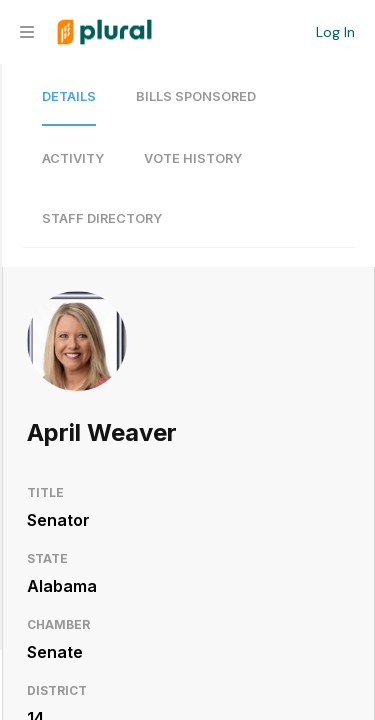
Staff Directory (102, 218)
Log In (335, 32)
